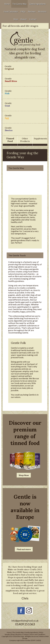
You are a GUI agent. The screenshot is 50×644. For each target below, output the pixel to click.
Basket (24, 19)
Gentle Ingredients (38, 4)
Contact (33, 19)
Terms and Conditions (37, 634)
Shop (16, 19)
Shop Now (24, 475)
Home (7, 4)
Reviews (32, 12)
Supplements (41, 138)
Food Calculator (11, 12)
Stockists (42, 12)
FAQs (23, 12)
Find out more (24, 549)
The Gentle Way (19, 4)
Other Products (25, 140)
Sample (7, 634)
